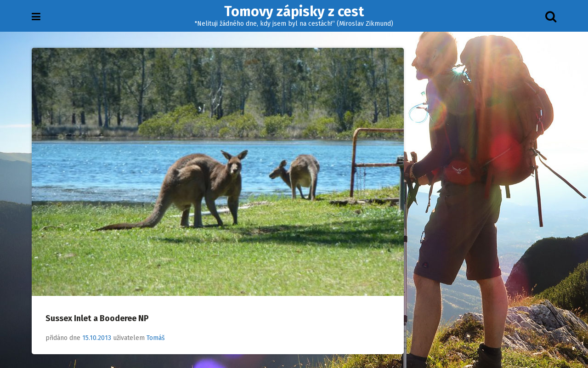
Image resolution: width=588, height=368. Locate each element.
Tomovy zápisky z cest (294, 11)
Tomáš (156, 338)
